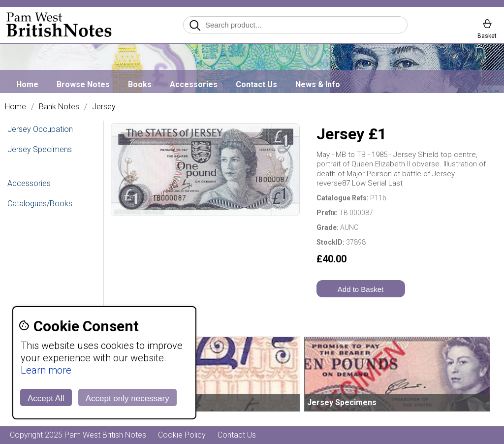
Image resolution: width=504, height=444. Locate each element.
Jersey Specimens (40, 149)
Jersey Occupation (40, 129)
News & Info (318, 84)
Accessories (194, 84)
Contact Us (256, 84)
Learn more (46, 370)
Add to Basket (361, 289)
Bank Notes (59, 107)
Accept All (46, 398)
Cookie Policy (182, 435)
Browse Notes (83, 84)
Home (27, 84)
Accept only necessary (127, 398)
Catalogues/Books (40, 204)
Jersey (104, 107)
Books (140, 84)
